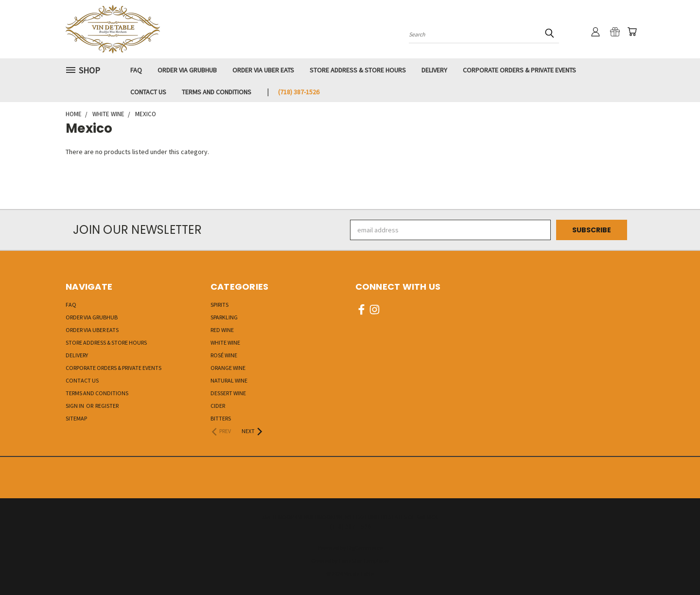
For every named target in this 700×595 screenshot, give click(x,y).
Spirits (219, 305)
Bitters (221, 418)
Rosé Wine (224, 355)
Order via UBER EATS (263, 70)
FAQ (136, 70)
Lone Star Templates (364, 561)
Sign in (75, 406)
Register (107, 406)
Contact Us (148, 92)
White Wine (225, 342)
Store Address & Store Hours (358, 70)
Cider (218, 406)
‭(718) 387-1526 (299, 92)
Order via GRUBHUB (187, 70)
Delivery (434, 70)
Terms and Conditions (217, 92)
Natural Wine (229, 380)
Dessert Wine (228, 393)
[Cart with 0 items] (632, 32)
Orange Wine (228, 368)
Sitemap (76, 418)
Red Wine (222, 330)
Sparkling (224, 317)
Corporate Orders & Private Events (519, 70)
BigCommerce (365, 548)
